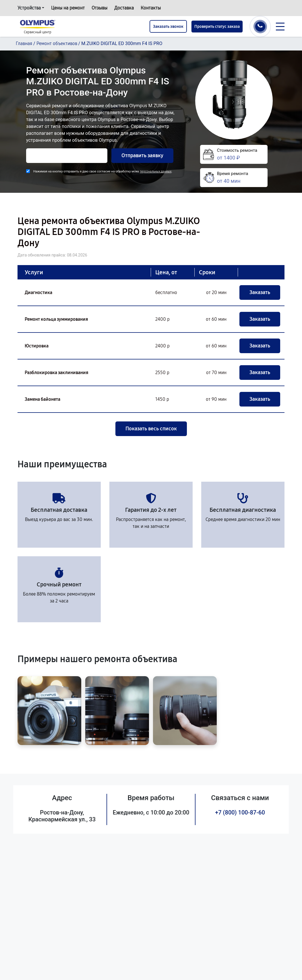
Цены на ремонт (68, 8)
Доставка (124, 8)
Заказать (260, 292)
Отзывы (99, 8)
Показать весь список (151, 429)
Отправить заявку (142, 155)
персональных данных (156, 171)
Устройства (29, 8)
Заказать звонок (168, 27)
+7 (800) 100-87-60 (240, 812)
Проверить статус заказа (217, 27)
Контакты (151, 8)
